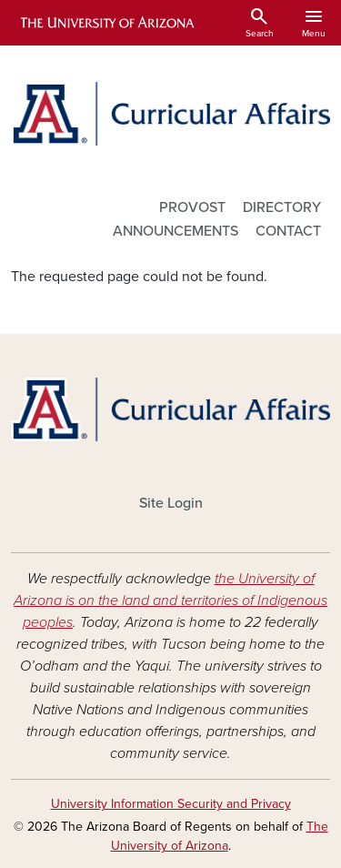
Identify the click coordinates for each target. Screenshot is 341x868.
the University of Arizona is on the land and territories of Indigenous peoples (170, 601)
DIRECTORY (282, 207)
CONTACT (288, 231)
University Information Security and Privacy (171, 804)
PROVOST (192, 207)
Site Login (171, 503)
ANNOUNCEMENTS (176, 231)
